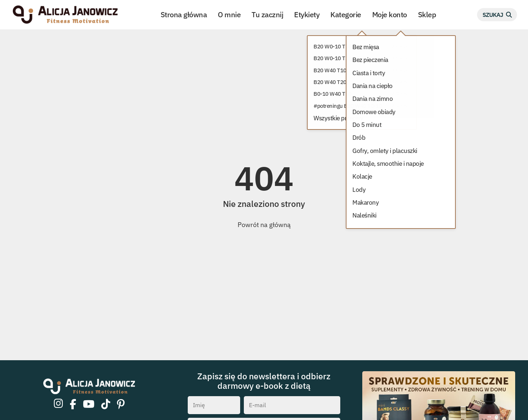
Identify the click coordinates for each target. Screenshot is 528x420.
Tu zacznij (267, 14)
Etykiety (307, 14)
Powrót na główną (264, 225)
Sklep (427, 14)
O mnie (229, 14)
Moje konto (390, 14)
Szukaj (493, 14)
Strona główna (184, 14)
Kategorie (346, 14)
